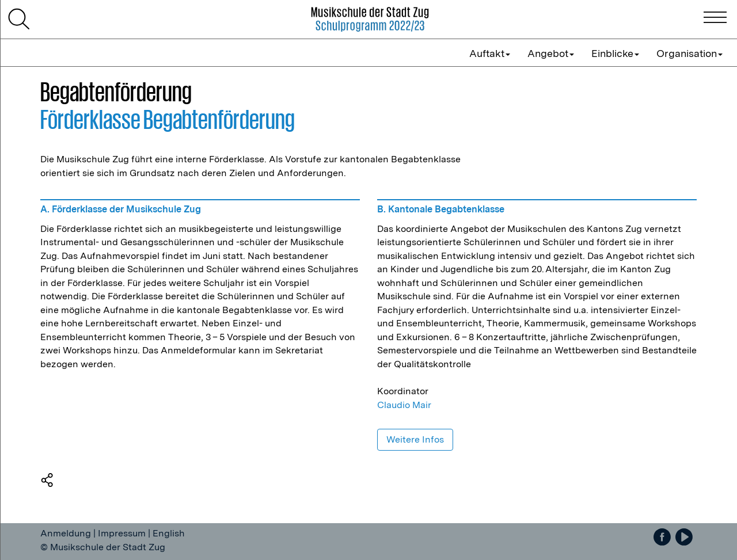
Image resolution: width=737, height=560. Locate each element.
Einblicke (615, 53)
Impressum (122, 533)
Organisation (689, 53)
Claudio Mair (404, 405)
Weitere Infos (415, 439)
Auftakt (490, 53)
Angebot (551, 53)
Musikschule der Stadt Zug (108, 547)
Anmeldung (66, 533)
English (169, 533)
